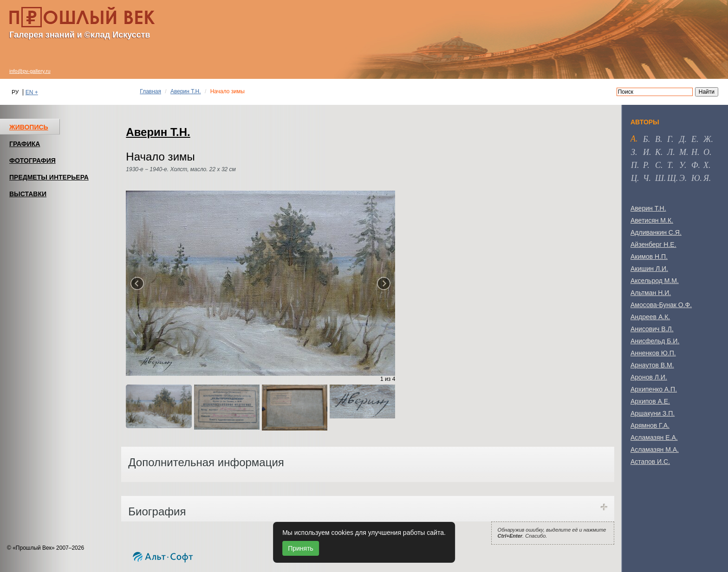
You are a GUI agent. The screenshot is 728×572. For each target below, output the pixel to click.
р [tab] (645, 165)
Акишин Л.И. (649, 269)
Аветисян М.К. (652, 220)
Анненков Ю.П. (653, 353)
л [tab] (670, 152)
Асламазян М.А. (655, 450)
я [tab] (706, 178)
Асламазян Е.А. (654, 437)
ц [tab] (634, 178)
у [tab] (682, 165)
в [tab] (658, 139)
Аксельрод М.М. (655, 281)
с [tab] (658, 165)
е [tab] (694, 139)
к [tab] (658, 152)
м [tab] (683, 152)
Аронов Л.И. (649, 377)
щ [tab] (672, 178)
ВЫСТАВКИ (28, 194)
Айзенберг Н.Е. (653, 244)
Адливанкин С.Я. (656, 232)
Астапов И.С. (650, 462)
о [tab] (706, 152)
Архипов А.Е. (650, 401)
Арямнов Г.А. (650, 425)
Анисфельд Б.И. (655, 341)
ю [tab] (696, 178)
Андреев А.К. (650, 317)
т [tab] (669, 165)
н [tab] (694, 152)
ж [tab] (707, 139)
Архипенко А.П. (654, 389)
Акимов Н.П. (649, 257)
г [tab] (669, 139)
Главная (150, 91)
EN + (32, 92)
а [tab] (633, 139)
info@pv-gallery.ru (30, 71)
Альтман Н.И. (651, 293)
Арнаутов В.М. (652, 365)
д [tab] (682, 139)
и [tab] (646, 152)
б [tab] (646, 139)
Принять (301, 548)
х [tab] (706, 165)
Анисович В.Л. (652, 329)
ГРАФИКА (25, 144)
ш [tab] (660, 178)
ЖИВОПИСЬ (29, 127)
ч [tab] (646, 178)
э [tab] (682, 178)
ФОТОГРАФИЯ (32, 161)
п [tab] (634, 165)
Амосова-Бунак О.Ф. (661, 305)
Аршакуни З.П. (653, 413)
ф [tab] (695, 165)
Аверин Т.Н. (186, 91)
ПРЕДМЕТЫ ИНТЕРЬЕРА (49, 177)
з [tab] (633, 152)
